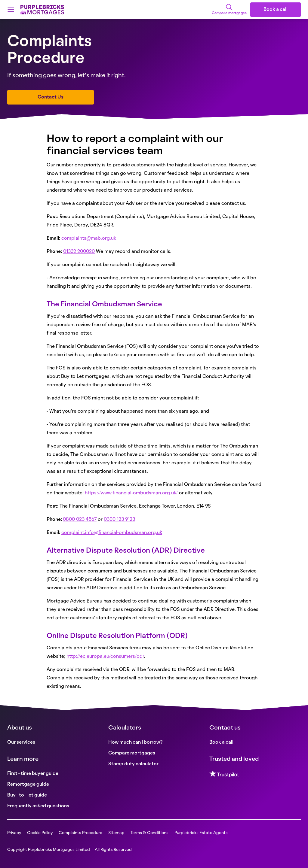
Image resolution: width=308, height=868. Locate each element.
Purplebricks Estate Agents (201, 833)
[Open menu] (11, 10)
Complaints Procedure (80, 833)
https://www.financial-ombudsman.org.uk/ (131, 493)
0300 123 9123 (119, 520)
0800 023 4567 (80, 520)
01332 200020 (79, 252)
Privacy (14, 833)
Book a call (276, 10)
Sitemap (116, 833)
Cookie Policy (40, 833)
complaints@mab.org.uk (89, 238)
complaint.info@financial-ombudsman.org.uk (112, 533)
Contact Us (51, 97)
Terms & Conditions (149, 833)
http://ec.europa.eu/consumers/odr (105, 657)
